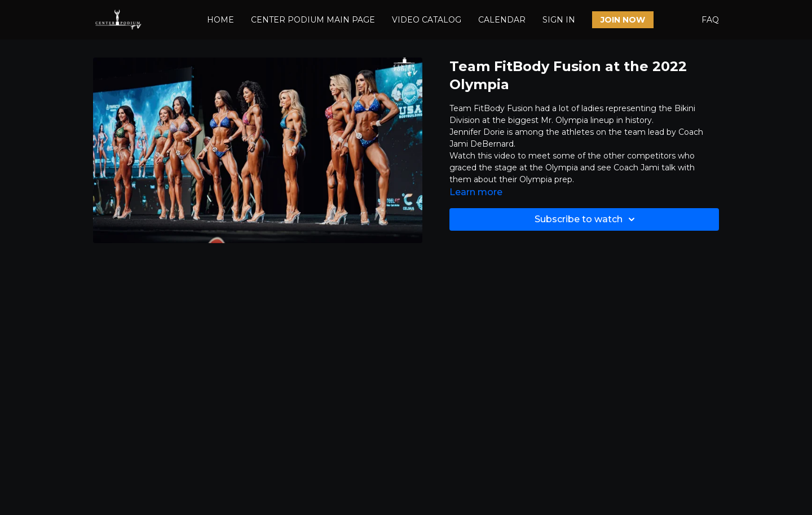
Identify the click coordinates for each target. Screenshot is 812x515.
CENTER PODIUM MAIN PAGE (313, 20)
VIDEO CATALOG (427, 20)
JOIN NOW (623, 20)
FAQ (710, 20)
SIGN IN (559, 20)
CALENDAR (502, 20)
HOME (220, 20)
